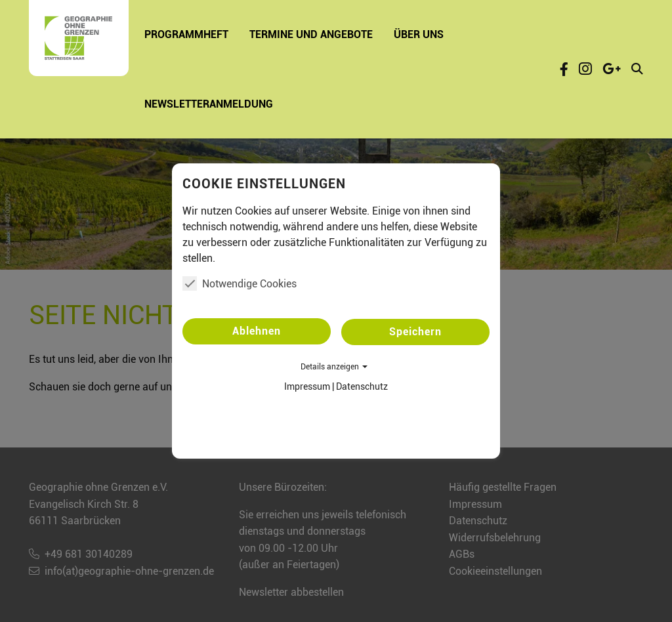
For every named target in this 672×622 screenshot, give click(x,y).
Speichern (415, 332)
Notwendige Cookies (240, 283)
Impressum (307, 386)
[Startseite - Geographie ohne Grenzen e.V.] (79, 38)
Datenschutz (362, 386)
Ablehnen (257, 331)
